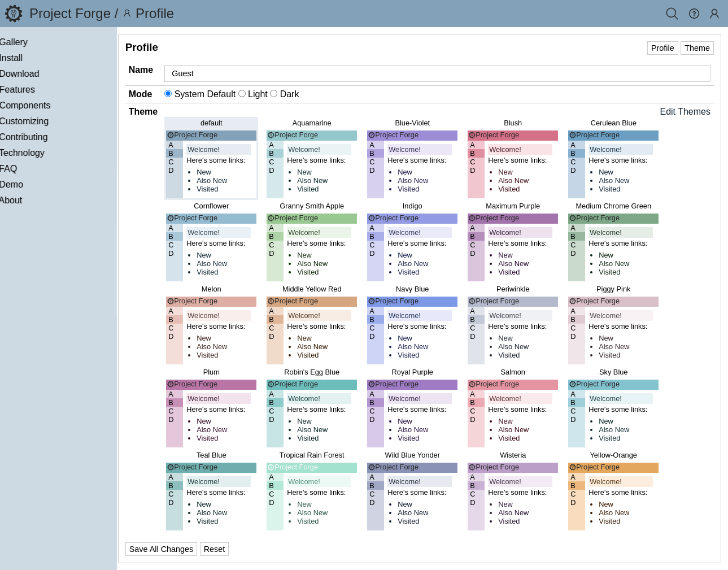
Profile (663, 48)
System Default (235, 94)
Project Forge (70, 13)
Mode (174, 94)
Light (288, 94)
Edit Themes (685, 112)
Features (45, 90)
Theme (697, 48)
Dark (318, 94)
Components (53, 105)
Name (175, 70)
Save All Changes (195, 549)
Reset (248, 549)
